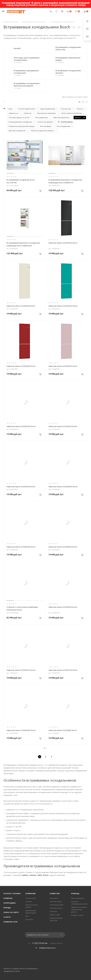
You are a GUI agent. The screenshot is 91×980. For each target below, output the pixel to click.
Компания (31, 893)
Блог (27, 916)
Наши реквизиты (78, 898)
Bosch (46, 875)
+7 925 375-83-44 (40, 943)
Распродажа (10, 903)
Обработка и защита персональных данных (79, 910)
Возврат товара (77, 915)
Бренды (7, 908)
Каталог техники (12, 893)
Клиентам (55, 893)
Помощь (75, 893)
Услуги (7, 917)
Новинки (8, 898)
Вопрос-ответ (55, 915)
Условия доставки (57, 905)
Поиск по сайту (11, 912)
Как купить (54, 898)
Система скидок (56, 902)
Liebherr (25, 875)
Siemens (33, 875)
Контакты (29, 919)
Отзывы (29, 902)
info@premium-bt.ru (47, 948)
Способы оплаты (56, 908)
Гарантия (53, 911)
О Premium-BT (31, 898)
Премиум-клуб (11, 922)
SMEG (40, 875)
